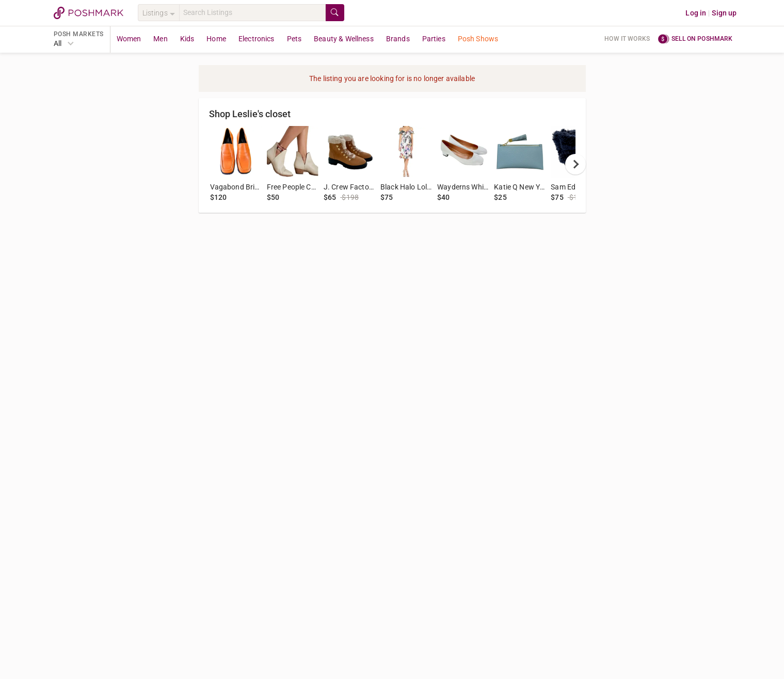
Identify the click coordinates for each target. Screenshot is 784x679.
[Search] (252, 13)
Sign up (724, 13)
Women (129, 39)
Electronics (257, 39)
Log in (696, 13)
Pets (294, 39)
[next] (575, 164)
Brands (398, 39)
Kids (187, 39)
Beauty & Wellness (344, 39)
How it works (627, 39)
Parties (434, 39)
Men (160, 39)
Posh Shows (478, 39)
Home (216, 39)
